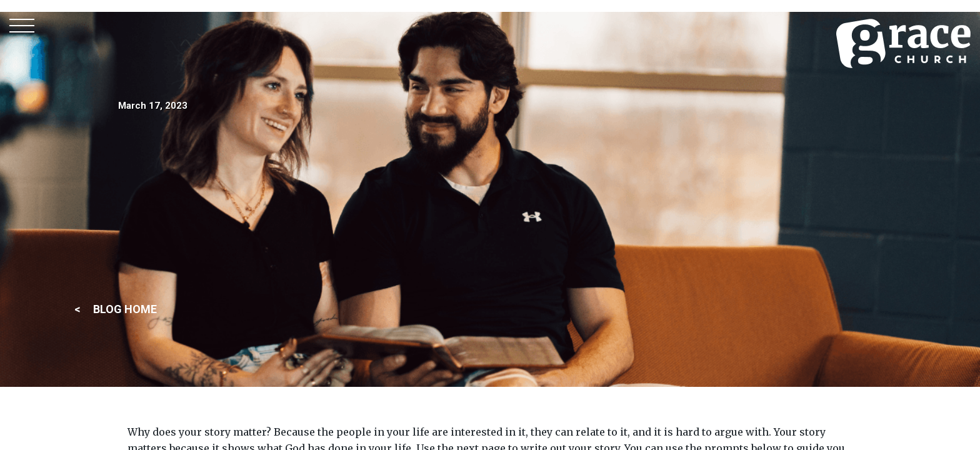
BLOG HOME (125, 309)
